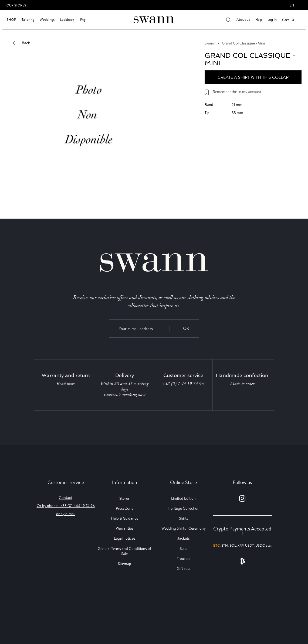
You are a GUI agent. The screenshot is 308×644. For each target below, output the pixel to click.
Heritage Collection (184, 508)
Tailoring (28, 20)
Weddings (47, 20)
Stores (124, 498)
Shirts (184, 518)
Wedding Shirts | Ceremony (184, 528)
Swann (210, 43)
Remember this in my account (237, 92)
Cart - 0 (288, 20)
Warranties (125, 528)
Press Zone (125, 508)
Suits (184, 549)
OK (186, 328)
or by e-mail (66, 514)
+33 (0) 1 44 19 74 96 (183, 384)
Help (259, 20)
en (292, 5)
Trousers (184, 559)
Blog (83, 20)
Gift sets (184, 568)
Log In (272, 20)
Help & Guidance (125, 518)
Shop (11, 20)
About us (243, 20)
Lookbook (67, 20)
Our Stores (16, 5)
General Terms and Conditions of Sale (124, 551)
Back (22, 43)
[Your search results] (229, 20)
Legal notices (125, 538)
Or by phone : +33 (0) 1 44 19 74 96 (66, 506)
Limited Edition (183, 498)
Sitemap (125, 564)
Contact (66, 498)
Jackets (184, 538)
